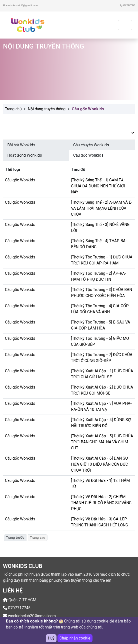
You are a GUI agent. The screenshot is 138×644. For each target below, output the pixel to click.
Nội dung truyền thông (47, 109)
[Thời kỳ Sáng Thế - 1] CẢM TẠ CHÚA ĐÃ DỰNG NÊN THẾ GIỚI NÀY (98, 186)
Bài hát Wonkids (21, 145)
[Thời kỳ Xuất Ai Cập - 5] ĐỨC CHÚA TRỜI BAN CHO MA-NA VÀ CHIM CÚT (102, 442)
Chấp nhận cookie (75, 638)
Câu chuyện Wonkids (91, 145)
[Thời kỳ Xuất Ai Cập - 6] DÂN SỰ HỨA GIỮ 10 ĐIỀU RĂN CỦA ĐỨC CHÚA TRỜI (99, 464)
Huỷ (51, 638)
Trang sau (38, 538)
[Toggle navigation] (125, 25)
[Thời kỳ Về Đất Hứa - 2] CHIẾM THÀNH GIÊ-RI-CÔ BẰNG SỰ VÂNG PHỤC (101, 503)
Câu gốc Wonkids (88, 155)
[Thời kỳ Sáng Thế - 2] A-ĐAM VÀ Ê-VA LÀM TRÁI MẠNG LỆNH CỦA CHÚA (102, 208)
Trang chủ (13, 109)
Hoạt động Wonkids (25, 155)
